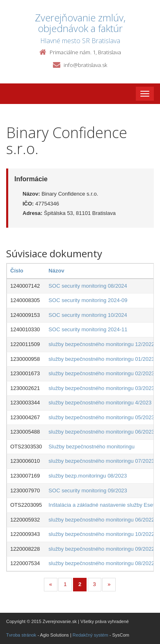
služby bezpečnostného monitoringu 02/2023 (101, 373)
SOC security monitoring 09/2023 (88, 491)
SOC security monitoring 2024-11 (88, 329)
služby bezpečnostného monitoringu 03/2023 (101, 388)
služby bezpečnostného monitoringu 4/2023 (100, 403)
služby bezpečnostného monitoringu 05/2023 (101, 417)
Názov (56, 271)
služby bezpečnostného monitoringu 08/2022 (101, 563)
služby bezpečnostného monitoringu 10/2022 (101, 534)
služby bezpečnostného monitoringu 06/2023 (101, 432)
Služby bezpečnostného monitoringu (91, 447)
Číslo (17, 271)
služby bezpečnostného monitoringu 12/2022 (101, 344)
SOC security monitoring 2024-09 (88, 300)
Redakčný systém (90, 635)
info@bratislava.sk (85, 65)
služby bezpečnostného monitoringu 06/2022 (101, 520)
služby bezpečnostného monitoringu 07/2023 (101, 461)
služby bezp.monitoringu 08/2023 (88, 476)
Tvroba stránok (21, 635)
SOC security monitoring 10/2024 (88, 315)
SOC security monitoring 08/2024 (88, 286)
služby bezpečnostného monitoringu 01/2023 (101, 359)
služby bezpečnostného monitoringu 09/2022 (101, 549)
